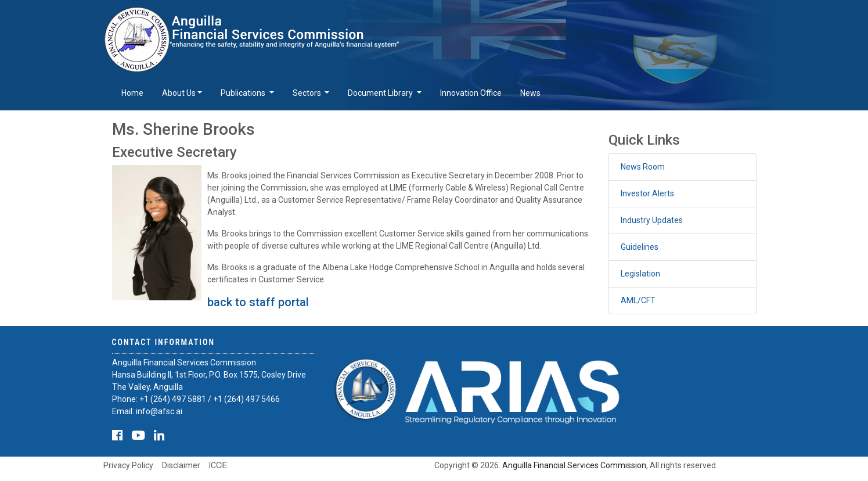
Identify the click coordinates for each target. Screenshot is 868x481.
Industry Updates (652, 220)
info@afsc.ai (159, 411)
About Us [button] (179, 93)
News (530, 93)
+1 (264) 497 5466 (246, 399)
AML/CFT (638, 300)
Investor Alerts (647, 193)
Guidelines (640, 247)
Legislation (640, 274)
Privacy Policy (128, 465)
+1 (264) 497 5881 (173, 399)
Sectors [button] (308, 93)
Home (132, 93)
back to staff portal (258, 302)
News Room (643, 167)
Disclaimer (181, 465)
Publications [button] (244, 93)
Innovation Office (471, 93)
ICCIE (218, 465)
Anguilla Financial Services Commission (574, 465)
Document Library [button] (381, 93)
